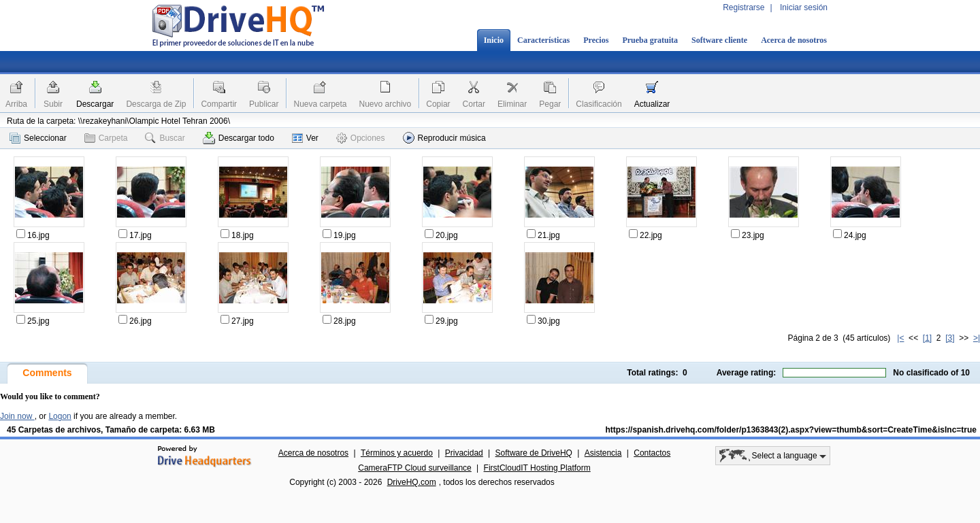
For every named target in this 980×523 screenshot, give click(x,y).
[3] (950, 338)
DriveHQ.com (412, 482)
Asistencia (603, 453)
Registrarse (744, 7)
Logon (60, 416)
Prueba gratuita (650, 40)
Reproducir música (444, 138)
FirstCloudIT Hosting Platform (537, 468)
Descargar (95, 104)
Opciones (361, 138)
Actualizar (652, 104)
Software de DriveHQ (534, 453)
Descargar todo (239, 138)
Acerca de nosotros (794, 40)
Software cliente (719, 40)
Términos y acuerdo (397, 453)
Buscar (165, 138)
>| (977, 338)
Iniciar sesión (804, 7)
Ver (305, 138)
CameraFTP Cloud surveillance (415, 468)
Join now (17, 416)
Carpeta (106, 138)
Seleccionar (38, 138)
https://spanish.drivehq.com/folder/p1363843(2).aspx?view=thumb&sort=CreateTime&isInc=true (791, 430)
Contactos (652, 453)
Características (543, 40)
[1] (927, 338)
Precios (596, 40)
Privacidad (464, 453)
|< (900, 338)
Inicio (494, 40)
